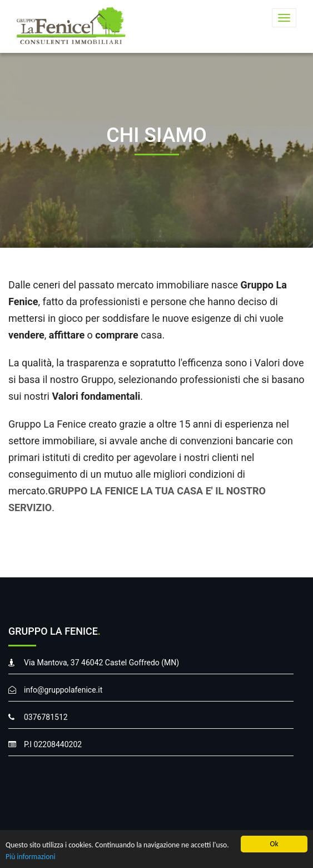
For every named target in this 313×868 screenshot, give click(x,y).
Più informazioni (31, 857)
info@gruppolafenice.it (63, 690)
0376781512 (46, 717)
